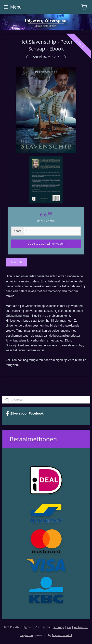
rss (69, 627)
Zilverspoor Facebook (25, 414)
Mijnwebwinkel (62, 635)
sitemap (59, 627)
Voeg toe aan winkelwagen (46, 244)
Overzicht (16, 262)
